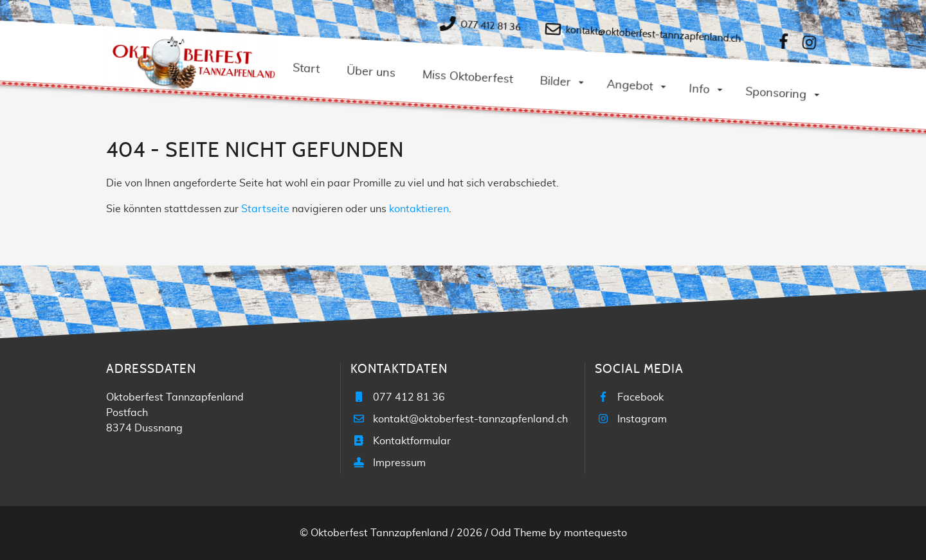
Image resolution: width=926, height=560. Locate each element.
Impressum (399, 463)
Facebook (640, 397)
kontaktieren (419, 209)
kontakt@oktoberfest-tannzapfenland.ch (653, 34)
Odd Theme (519, 533)
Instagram (642, 419)
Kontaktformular (412, 441)
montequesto (595, 533)
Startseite (265, 209)
